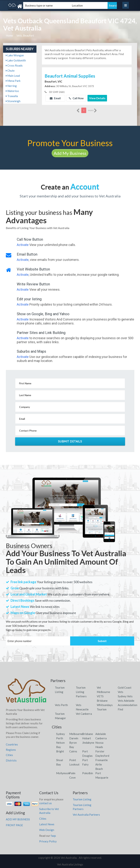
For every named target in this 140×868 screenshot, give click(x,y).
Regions (11, 750)
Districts (11, 760)
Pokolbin (88, 773)
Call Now (76, 98)
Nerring (11, 86)
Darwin (74, 738)
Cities (9, 755)
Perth (60, 738)
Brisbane (88, 734)
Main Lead (13, 76)
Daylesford (102, 756)
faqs (53, 836)
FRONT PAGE (14, 825)
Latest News (47, 824)
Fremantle (102, 760)
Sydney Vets (125, 696)
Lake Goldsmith (16, 60)
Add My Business (70, 153)
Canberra (101, 738)
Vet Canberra (84, 714)
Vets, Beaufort (25, 35)
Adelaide (101, 734)
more (93, 111)
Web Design (47, 830)
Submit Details (70, 441)
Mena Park (13, 81)
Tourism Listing (82, 799)
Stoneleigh (13, 101)
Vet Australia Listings (70, 864)
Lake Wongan (15, 55)
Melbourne (76, 734)
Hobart (87, 738)
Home (9, 35)
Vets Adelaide (126, 701)
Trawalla (12, 96)
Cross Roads (14, 65)
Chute (10, 71)
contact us (45, 803)
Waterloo (12, 91)
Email (55, 98)
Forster (100, 751)
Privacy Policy (48, 841)
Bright (60, 751)
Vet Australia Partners (86, 815)
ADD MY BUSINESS (18, 819)
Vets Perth (61, 705)
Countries (12, 744)
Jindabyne (88, 743)
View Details (97, 98)
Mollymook (63, 773)
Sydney (61, 734)
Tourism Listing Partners (81, 692)
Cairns (73, 751)
